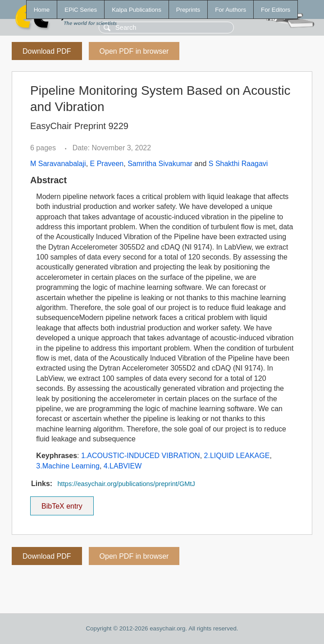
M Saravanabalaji (58, 164)
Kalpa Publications (137, 10)
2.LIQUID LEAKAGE (237, 456)
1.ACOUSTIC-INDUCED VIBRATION (141, 456)
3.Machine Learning (68, 466)
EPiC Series (81, 10)
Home (42, 10)
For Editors (276, 10)
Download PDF (47, 51)
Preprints (188, 10)
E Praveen (107, 164)
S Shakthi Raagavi (238, 164)
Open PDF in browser (134, 51)
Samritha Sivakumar (160, 164)
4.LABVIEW (123, 466)
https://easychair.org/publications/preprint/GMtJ (126, 484)
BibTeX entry (62, 503)
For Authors (230, 10)
